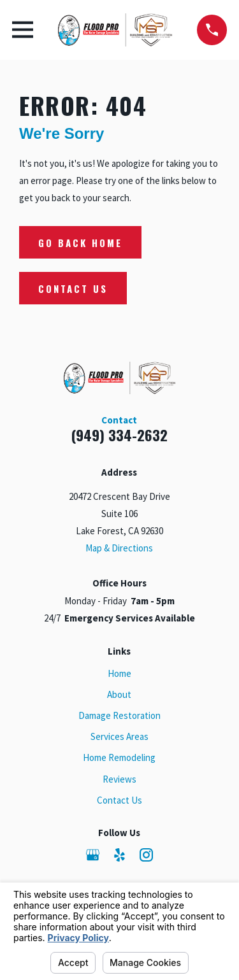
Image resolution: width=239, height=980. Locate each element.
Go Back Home (80, 243)
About (119, 694)
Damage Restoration (119, 715)
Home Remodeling (119, 757)
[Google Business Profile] (93, 855)
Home (119, 673)
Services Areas (119, 736)
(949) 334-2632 (119, 435)
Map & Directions (119, 548)
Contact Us (73, 288)
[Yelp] (119, 855)
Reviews (119, 779)
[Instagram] (146, 855)
